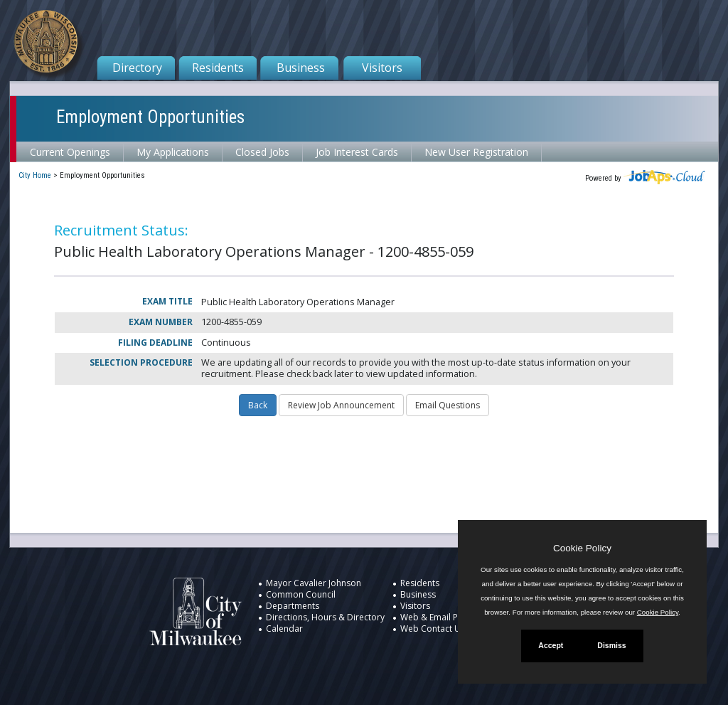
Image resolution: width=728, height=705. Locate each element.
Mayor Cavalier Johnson (314, 583)
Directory (137, 68)
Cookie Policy (582, 548)
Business (301, 68)
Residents (218, 68)
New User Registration (476, 152)
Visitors (382, 68)
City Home (35, 175)
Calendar (284, 629)
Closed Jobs (262, 152)
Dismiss (611, 645)
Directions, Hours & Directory (325, 617)
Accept (551, 645)
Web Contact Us (433, 629)
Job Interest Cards (357, 152)
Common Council (301, 594)
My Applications (173, 152)
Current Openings (70, 152)
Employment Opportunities (150, 117)
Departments (293, 606)
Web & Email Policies (442, 617)
